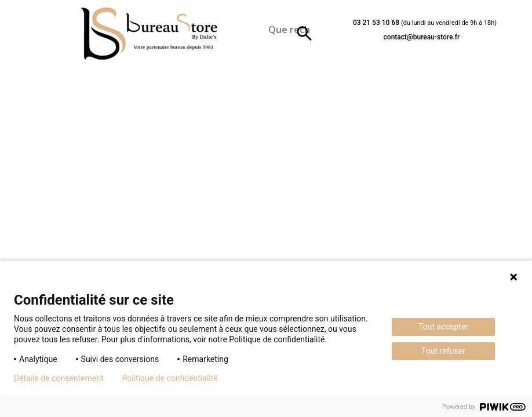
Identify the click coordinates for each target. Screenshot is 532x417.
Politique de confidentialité (170, 378)
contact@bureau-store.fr (422, 37)
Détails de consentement (59, 378)
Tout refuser (443, 351)
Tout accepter (443, 327)
